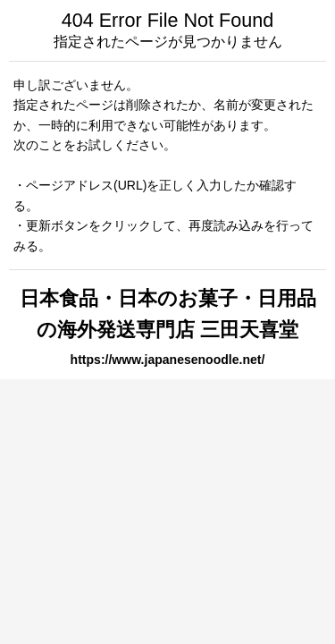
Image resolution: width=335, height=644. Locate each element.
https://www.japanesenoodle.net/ (168, 360)
